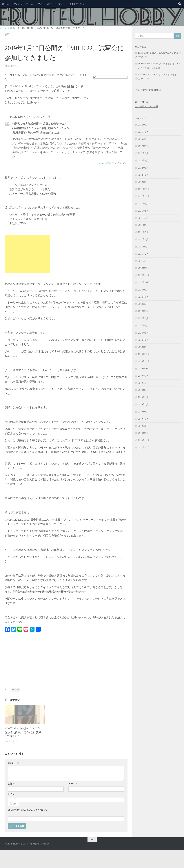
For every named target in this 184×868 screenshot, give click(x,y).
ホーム (6, 4)
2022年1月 (143, 182)
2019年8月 (143, 383)
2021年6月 (143, 225)
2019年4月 (143, 412)
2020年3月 (143, 333)
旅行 (49, 4)
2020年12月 (144, 268)
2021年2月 (143, 254)
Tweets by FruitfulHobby (148, 90)
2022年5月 (143, 153)
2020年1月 (143, 347)
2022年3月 (143, 168)
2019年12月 (144, 354)
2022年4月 (143, 160)
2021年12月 (144, 189)
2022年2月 (143, 175)
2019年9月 (143, 376)
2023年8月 (143, 132)
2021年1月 (143, 261)
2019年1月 (143, 433)
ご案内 (60, 4)
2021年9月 (143, 203)
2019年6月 (143, 397)
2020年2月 (143, 340)
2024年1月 (143, 125)
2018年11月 (144, 447)
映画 (40, 4)
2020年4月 (143, 325)
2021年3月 (143, 247)
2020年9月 (143, 290)
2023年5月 (143, 139)
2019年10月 (144, 369)
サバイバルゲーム (24, 4)
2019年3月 (143, 419)
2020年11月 (144, 275)
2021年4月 (143, 239)
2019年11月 (144, 361)
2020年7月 (143, 304)
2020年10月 (144, 282)
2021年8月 (143, 211)
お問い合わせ (77, 4)
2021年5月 (143, 232)
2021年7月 (143, 218)
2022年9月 (143, 146)
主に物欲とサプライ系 (147, 106)
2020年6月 (143, 311)
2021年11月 (144, 196)
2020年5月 (143, 318)
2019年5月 (143, 404)
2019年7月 (143, 390)
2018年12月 (144, 440)
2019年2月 (143, 426)
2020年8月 (143, 297)
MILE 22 (15, 689)
